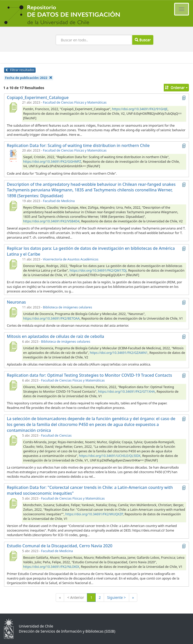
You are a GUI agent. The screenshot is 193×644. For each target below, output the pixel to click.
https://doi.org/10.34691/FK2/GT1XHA (127, 392)
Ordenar (176, 87)
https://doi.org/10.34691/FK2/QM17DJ (98, 270)
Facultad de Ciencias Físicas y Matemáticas (75, 102)
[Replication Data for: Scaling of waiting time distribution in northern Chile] (13, 155)
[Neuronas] (13, 312)
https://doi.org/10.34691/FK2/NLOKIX (51, 567)
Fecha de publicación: (29, 78)
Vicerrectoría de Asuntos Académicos (71, 259)
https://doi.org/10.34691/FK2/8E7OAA (51, 318)
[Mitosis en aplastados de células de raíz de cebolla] (13, 346)
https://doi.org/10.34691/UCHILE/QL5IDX (110, 456)
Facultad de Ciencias (56, 435)
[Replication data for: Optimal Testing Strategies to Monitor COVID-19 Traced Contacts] (13, 385)
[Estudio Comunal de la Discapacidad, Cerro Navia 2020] (13, 556)
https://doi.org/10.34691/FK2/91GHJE (140, 109)
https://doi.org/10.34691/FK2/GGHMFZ (52, 162)
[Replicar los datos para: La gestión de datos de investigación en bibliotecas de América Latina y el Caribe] (13, 264)
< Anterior (76, 597)
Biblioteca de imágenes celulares (68, 307)
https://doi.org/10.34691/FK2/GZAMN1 (119, 353)
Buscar (143, 40)
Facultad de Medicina (59, 201)
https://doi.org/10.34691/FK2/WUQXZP (94, 514)
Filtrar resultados (20, 70)
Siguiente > (116, 597)
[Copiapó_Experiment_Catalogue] (13, 107)
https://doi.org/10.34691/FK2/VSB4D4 (51, 221)
